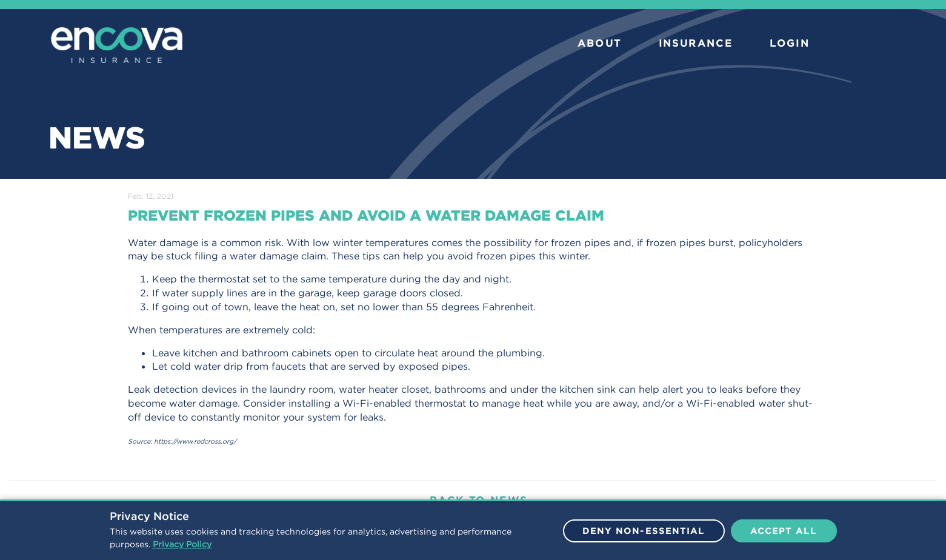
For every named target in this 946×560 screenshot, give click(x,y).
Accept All (784, 531)
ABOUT (600, 43)
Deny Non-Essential (644, 531)
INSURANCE (696, 43)
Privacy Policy (182, 544)
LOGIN (790, 43)
